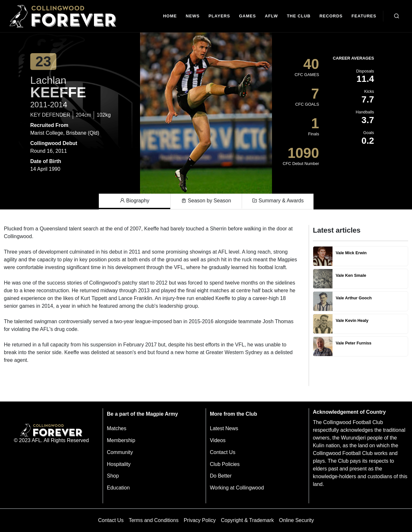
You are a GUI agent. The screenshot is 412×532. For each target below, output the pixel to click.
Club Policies (225, 464)
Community (120, 452)
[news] (193, 16)
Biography (135, 201)
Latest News (224, 428)
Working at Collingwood (237, 488)
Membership (121, 440)
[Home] (170, 16)
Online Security (297, 520)
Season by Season (206, 201)
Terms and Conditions (154, 520)
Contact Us (223, 452)
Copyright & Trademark (247, 520)
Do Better (221, 476)
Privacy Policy (200, 520)
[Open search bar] (397, 16)
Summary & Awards (278, 201)
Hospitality (119, 464)
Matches (117, 428)
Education (118, 488)
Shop (113, 476)
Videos (218, 440)
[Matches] (248, 16)
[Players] (219, 16)
